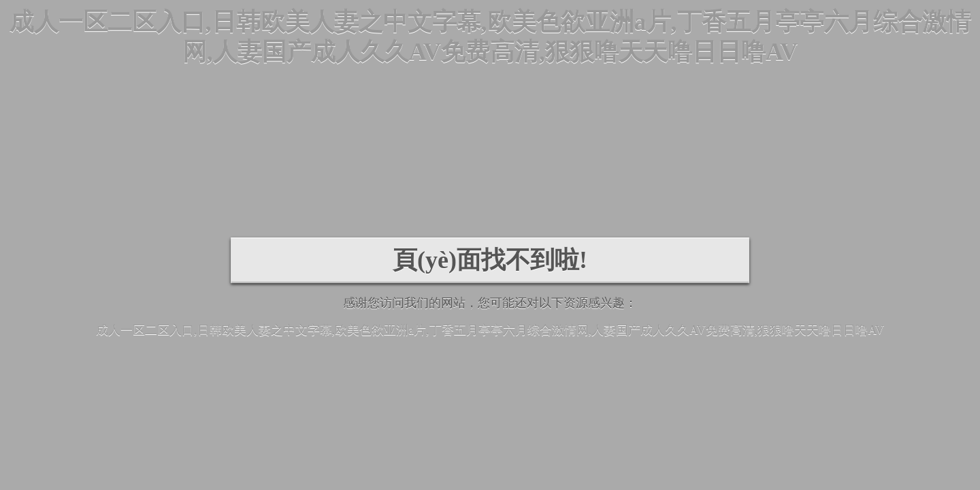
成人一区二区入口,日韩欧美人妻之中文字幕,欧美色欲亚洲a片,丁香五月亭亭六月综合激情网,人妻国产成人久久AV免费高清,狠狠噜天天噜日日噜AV (490, 330)
